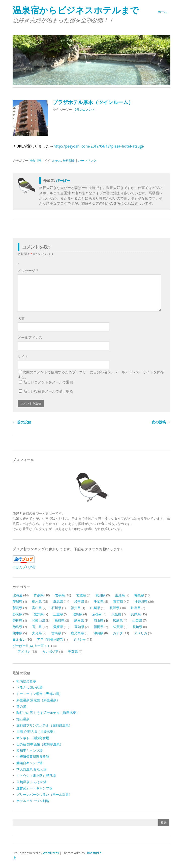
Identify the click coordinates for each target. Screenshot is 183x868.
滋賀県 (78, 614)
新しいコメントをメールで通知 (48, 382)
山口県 (137, 621)
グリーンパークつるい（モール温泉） (44, 795)
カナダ (118, 633)
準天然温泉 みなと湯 (32, 769)
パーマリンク (87, 161)
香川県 (37, 627)
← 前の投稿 (22, 422)
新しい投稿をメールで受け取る (48, 391)
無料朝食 (69, 161)
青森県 (39, 595)
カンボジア (50, 652)
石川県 (56, 608)
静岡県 (18, 614)
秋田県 (100, 595)
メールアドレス (30, 337)
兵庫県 (136, 614)
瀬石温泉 (23, 719)
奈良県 (18, 621)
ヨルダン (19, 640)
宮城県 (81, 595)
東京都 (118, 602)
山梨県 (95, 608)
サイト (23, 356)
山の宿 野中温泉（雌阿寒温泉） (40, 744)
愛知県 (39, 614)
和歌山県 (39, 621)
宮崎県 (56, 633)
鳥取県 (60, 621)
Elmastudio (94, 853)
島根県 (79, 621)
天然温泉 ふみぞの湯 (32, 782)
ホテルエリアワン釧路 (33, 801)
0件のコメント (85, 110)
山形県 (120, 595)
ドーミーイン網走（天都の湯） (39, 694)
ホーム (162, 12)
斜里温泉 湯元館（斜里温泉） (38, 700)
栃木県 (37, 602)
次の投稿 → (161, 422)
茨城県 (18, 602)
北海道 (18, 595)
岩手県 (60, 595)
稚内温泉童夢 (26, 681)
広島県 (118, 621)
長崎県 (138, 627)
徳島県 (18, 627)
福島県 (139, 595)
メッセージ (28, 271)
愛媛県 (58, 627)
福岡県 (99, 627)
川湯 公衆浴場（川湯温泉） (36, 732)
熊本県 (18, 633)
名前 (21, 319)
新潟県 (18, 608)
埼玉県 (79, 602)
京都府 (97, 614)
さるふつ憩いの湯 (29, 688)
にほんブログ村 (24, 567)
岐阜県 (136, 608)
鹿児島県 (77, 633)
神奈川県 (35, 161)
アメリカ (141, 633)
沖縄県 (98, 633)
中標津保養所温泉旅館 (33, 757)
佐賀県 (118, 627)
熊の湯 (21, 706)
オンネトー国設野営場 (33, 738)
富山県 (37, 608)
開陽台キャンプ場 (29, 763)
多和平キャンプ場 (29, 751)
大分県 (37, 633)
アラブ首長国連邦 (50, 640)
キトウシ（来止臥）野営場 (36, 776)
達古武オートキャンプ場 (34, 788)
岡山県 (98, 621)
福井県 (76, 608)
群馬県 (58, 602)
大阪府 (116, 614)
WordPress (51, 853)
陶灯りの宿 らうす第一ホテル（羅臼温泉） (48, 713)
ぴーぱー (63, 181)
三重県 (58, 614)
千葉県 (99, 602)
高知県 (79, 627)
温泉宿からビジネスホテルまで (76, 10)
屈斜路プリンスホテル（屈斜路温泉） (44, 725)
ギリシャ (79, 640)
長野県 (115, 608)
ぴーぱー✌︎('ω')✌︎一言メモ (32, 646)
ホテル (57, 161)
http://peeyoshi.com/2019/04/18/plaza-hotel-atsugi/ (99, 146)
